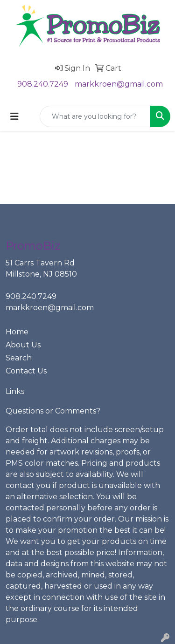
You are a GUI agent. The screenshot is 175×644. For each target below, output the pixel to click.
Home (17, 332)
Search (19, 358)
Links (15, 391)
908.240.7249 (43, 84)
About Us (23, 345)
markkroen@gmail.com (119, 84)
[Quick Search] (95, 116)
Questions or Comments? (53, 411)
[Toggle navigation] (14, 116)
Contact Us (26, 371)
